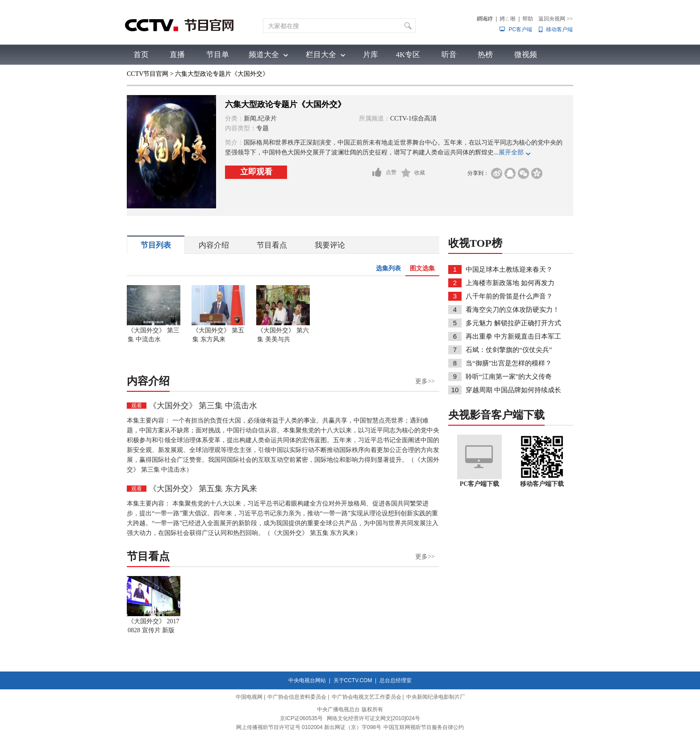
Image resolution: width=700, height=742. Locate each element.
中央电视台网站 (307, 680)
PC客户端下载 (480, 484)
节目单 (218, 55)
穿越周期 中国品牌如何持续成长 (513, 390)
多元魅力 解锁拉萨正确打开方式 (513, 323)
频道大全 (264, 55)
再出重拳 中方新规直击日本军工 (513, 336)
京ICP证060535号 (301, 718)
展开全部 (511, 152)
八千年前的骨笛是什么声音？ (509, 296)
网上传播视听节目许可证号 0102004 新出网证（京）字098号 (309, 727)
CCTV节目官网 (148, 74)
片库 (371, 55)
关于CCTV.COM (353, 680)
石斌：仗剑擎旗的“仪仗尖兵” (509, 350)
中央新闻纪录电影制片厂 (436, 697)
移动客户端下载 (542, 484)
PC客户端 (520, 29)
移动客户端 (559, 29)
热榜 (485, 55)
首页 (141, 55)
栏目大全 (321, 55)
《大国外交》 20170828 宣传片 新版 (154, 626)
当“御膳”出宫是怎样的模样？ (509, 363)
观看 (137, 406)
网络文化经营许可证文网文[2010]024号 (373, 718)
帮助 (528, 19)
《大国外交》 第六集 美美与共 (283, 335)
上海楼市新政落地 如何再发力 (510, 283)
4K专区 (408, 55)
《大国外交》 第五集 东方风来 (218, 335)
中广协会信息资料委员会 (297, 697)
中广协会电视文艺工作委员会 (367, 697)
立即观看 (256, 172)
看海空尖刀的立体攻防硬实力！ (512, 310)
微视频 (526, 55)
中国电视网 (249, 697)
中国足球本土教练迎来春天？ (509, 269)
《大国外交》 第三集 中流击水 (154, 335)
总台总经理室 (396, 680)
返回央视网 (556, 19)
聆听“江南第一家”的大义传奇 (509, 377)
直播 (177, 55)
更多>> (425, 381)
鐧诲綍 (485, 19)
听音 (449, 55)
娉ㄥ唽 (508, 19)
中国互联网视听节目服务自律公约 (424, 727)
